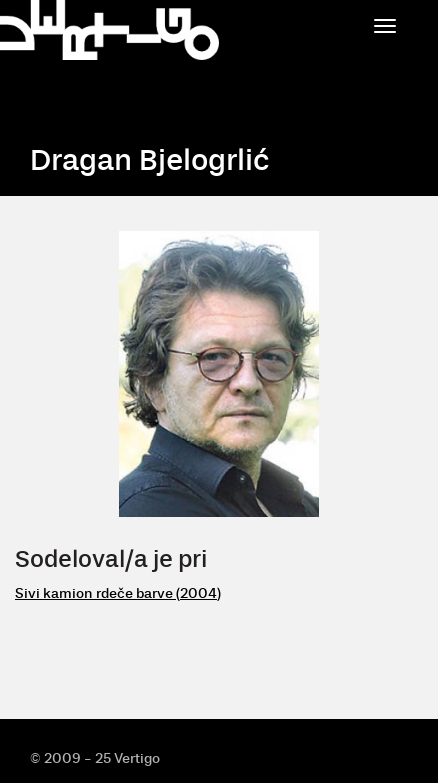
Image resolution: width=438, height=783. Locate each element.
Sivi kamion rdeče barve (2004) (118, 593)
